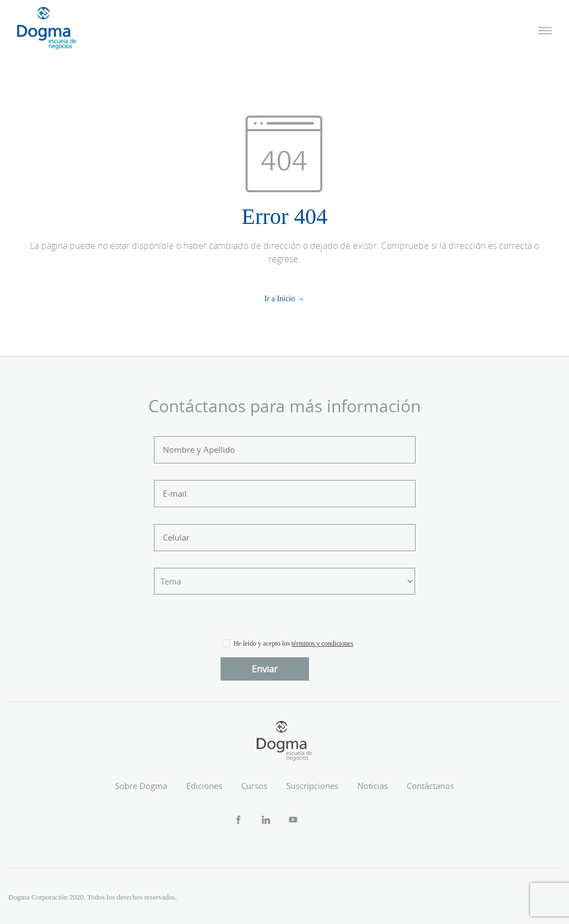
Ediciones (204, 786)
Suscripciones (312, 786)
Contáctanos (430, 786)
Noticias (373, 786)
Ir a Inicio (280, 299)
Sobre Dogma (141, 786)
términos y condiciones (323, 643)
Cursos (254, 786)
